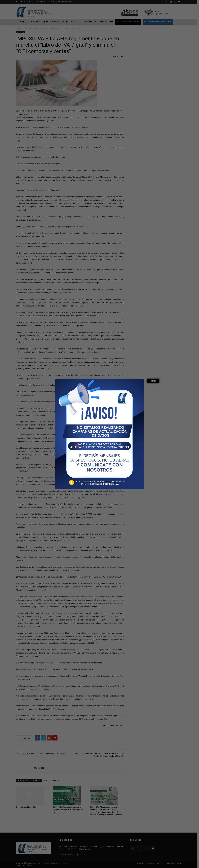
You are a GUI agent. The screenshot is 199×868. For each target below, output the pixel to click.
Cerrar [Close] (153, 381)
